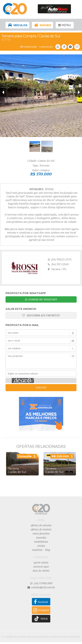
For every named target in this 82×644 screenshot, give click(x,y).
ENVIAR (41, 388)
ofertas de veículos (41, 525)
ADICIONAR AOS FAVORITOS (41, 315)
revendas (41, 538)
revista (41, 546)
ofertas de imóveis (41, 529)
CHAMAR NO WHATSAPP (41, 299)
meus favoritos (41, 533)
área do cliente (41, 571)
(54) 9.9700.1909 (41, 583)
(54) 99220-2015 (60, 260)
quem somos (41, 562)
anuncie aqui (41, 566)
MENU (65, 25)
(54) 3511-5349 (58, 264)
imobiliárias (41, 542)
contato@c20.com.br (41, 587)
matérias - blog (41, 550)
